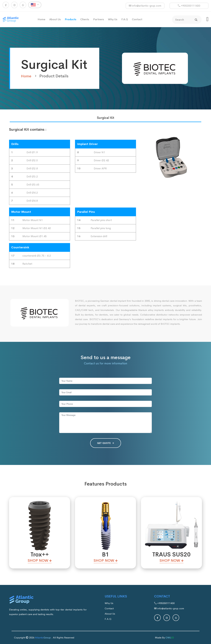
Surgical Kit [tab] (106, 118)
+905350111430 (189, 6)
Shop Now (40, 561)
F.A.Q (125, 19)
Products (71, 19)
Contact (137, 19)
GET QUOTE (106, 443)
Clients (85, 19)
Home (41, 19)
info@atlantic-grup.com (145, 6)
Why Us (113, 19)
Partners (99, 19)
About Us (55, 19)
